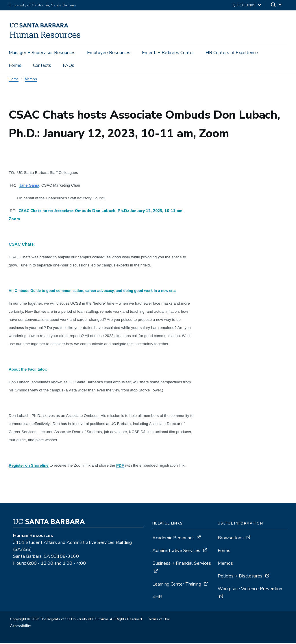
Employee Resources (109, 53)
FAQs (69, 65)
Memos (31, 80)
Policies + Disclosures (240, 577)
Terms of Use (159, 620)
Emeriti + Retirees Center (168, 53)
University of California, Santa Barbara (43, 5)
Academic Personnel (173, 539)
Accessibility (21, 627)
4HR (157, 598)
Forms (15, 65)
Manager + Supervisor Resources (42, 53)
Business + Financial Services (182, 564)
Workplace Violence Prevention (250, 590)
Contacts (42, 65)
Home (14, 80)
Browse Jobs (231, 539)
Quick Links (244, 5)
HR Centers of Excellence (232, 53)
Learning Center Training (177, 585)
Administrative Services (176, 551)
